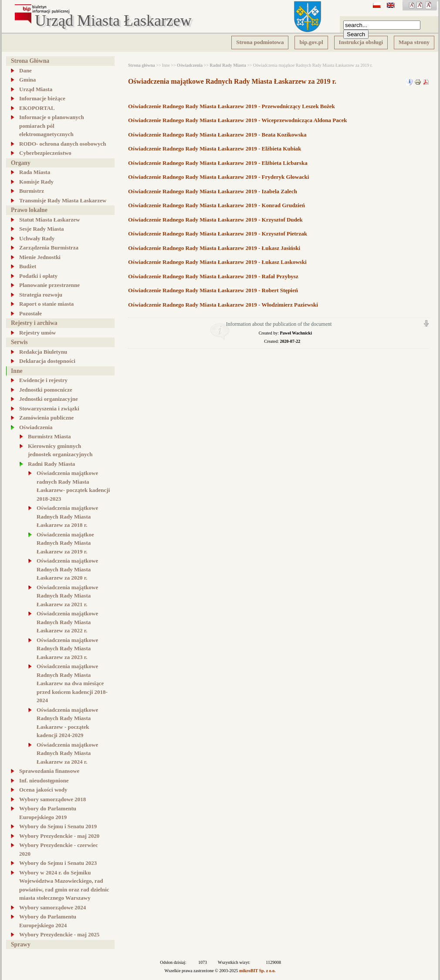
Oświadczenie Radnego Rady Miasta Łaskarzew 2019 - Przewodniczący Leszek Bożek (232, 106)
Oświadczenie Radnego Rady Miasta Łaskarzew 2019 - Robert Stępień (213, 290)
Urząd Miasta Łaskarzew (113, 21)
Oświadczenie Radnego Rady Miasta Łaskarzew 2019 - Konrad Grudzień (217, 205)
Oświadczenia (190, 65)
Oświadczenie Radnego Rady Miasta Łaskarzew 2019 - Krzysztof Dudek (215, 220)
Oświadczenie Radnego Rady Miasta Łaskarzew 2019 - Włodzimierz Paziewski (223, 305)
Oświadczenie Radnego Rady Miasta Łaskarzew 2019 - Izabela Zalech (213, 191)
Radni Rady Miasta (228, 65)
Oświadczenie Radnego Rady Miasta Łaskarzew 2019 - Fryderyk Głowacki (218, 177)
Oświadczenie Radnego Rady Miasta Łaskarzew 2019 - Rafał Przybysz (213, 276)
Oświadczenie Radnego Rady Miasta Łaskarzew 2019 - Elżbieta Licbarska (218, 163)
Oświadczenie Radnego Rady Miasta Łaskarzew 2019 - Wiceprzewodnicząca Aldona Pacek (238, 120)
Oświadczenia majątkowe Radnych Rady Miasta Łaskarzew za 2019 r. (232, 81)
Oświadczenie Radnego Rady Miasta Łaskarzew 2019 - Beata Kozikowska (217, 135)
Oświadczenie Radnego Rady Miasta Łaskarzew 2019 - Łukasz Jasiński (214, 248)
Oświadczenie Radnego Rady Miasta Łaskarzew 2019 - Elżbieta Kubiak (215, 149)
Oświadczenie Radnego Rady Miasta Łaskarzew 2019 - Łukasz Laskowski (217, 262)
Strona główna (142, 65)
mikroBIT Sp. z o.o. (257, 971)
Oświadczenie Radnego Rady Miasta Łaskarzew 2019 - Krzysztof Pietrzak (218, 234)
